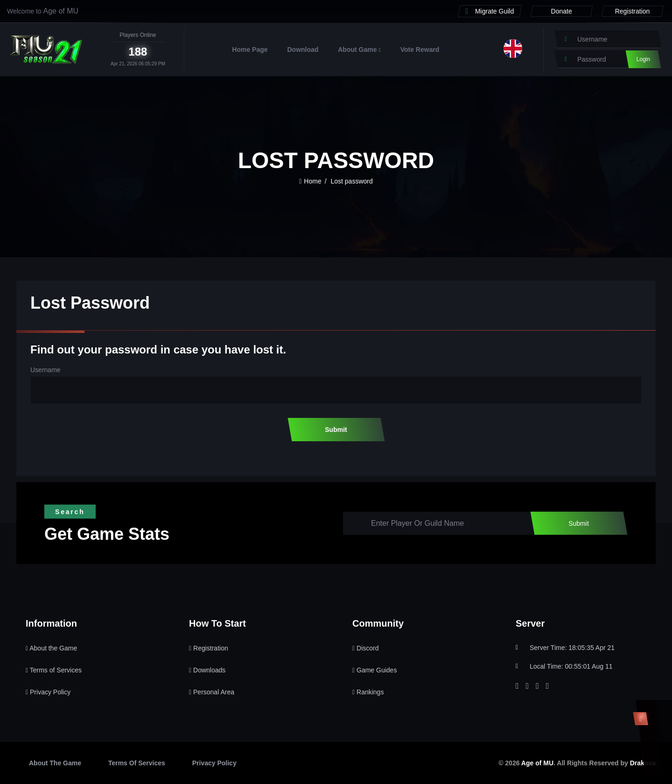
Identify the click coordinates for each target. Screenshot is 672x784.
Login (643, 59)
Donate (562, 11)
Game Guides (374, 670)
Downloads (207, 670)
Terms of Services (54, 670)
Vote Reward (420, 49)
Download (303, 49)
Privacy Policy (48, 692)
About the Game (51, 648)
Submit (336, 430)
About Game (359, 49)
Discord (365, 648)
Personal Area (212, 692)
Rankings (368, 692)
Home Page (250, 49)
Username (45, 370)
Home (310, 181)
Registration (633, 11)
